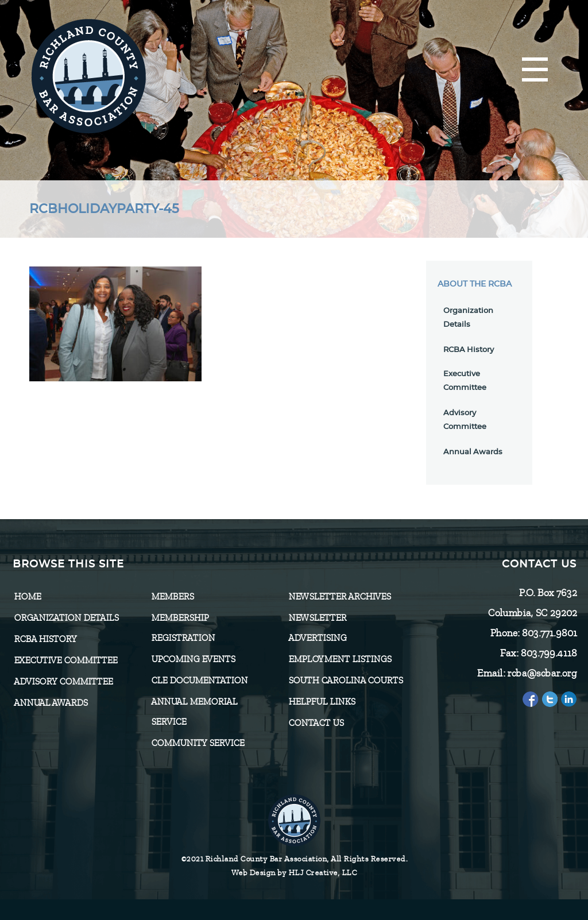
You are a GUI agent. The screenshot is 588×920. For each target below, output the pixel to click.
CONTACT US (316, 723)
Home (27, 597)
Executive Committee (65, 660)
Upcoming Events (193, 659)
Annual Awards (473, 452)
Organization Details (66, 618)
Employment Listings (340, 659)
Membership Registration (183, 628)
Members (172, 597)
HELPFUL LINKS (322, 702)
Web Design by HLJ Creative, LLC (294, 873)
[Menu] (535, 70)
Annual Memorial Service (194, 712)
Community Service (198, 743)
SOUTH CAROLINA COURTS (345, 681)
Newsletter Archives (339, 597)
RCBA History (469, 350)
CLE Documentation (199, 681)
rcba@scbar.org (542, 673)
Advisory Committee (63, 682)
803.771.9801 (549, 633)
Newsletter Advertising (317, 628)
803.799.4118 (548, 653)
